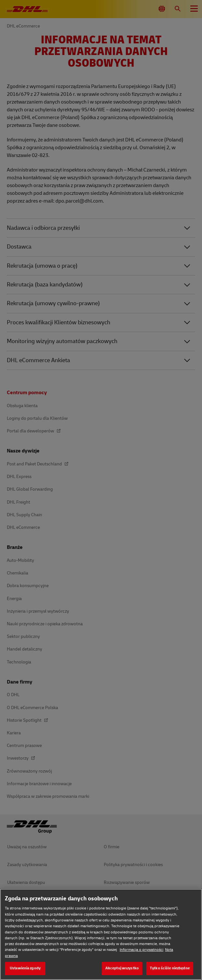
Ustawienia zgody (25, 968)
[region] (101, 934)
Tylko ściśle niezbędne (170, 968)
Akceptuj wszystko (122, 968)
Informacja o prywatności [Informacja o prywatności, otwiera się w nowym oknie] (142, 950)
